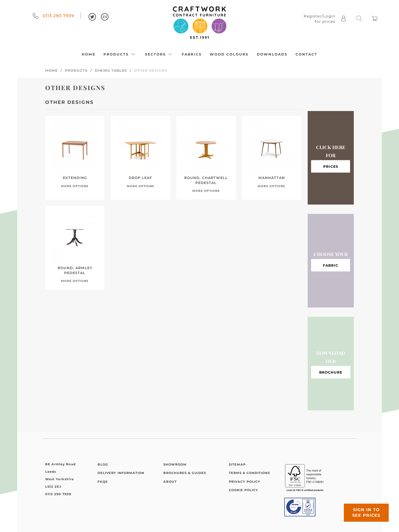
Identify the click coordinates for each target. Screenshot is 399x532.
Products (120, 54)
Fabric (331, 265)
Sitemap (237, 464)
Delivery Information (121, 473)
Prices (331, 166)
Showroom (175, 464)
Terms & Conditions (249, 473)
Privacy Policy (245, 482)
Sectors (159, 54)
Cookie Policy (243, 490)
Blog (103, 464)
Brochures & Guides (185, 473)
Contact (306, 54)
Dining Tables (111, 70)
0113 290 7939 (53, 16)
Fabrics (192, 54)
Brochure (331, 372)
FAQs (103, 482)
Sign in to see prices (362, 508)
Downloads (272, 54)
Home (89, 54)
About (170, 482)
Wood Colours (229, 54)
